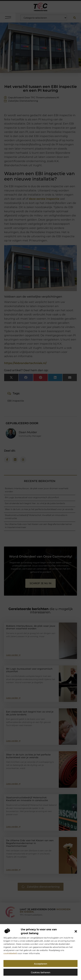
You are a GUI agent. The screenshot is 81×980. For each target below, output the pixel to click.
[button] (76, 936)
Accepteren (41, 969)
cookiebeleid (10, 958)
